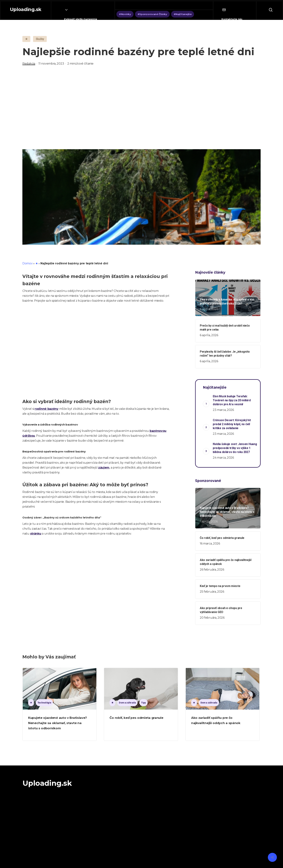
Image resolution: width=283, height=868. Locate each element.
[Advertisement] (141, 108)
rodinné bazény (47, 409)
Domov (28, 263)
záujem (104, 468)
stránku (36, 534)
